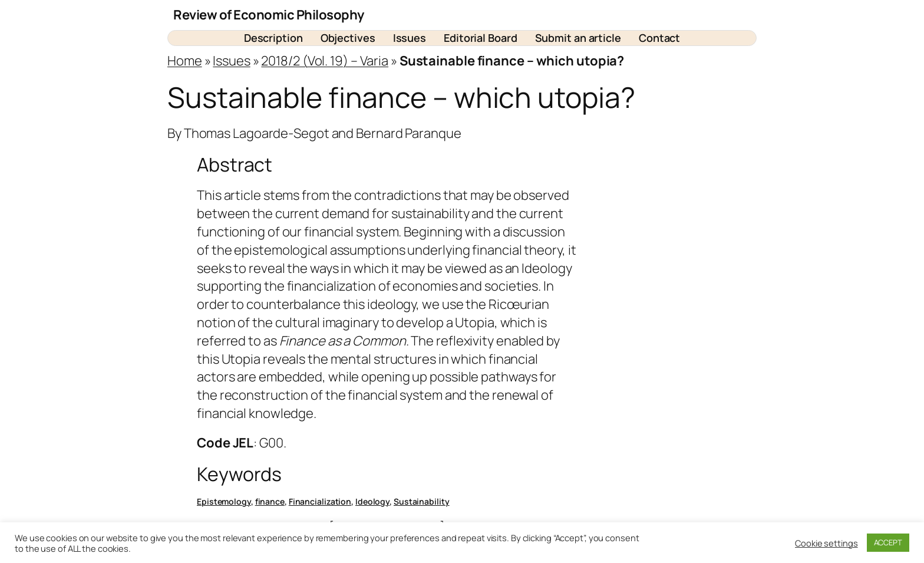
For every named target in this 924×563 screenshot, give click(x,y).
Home (185, 61)
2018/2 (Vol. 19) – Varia (325, 61)
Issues (231, 61)
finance (270, 501)
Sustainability (422, 501)
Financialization (320, 501)
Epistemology (224, 501)
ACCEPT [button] (888, 542)
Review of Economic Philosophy (269, 15)
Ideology (372, 501)
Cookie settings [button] (826, 543)
